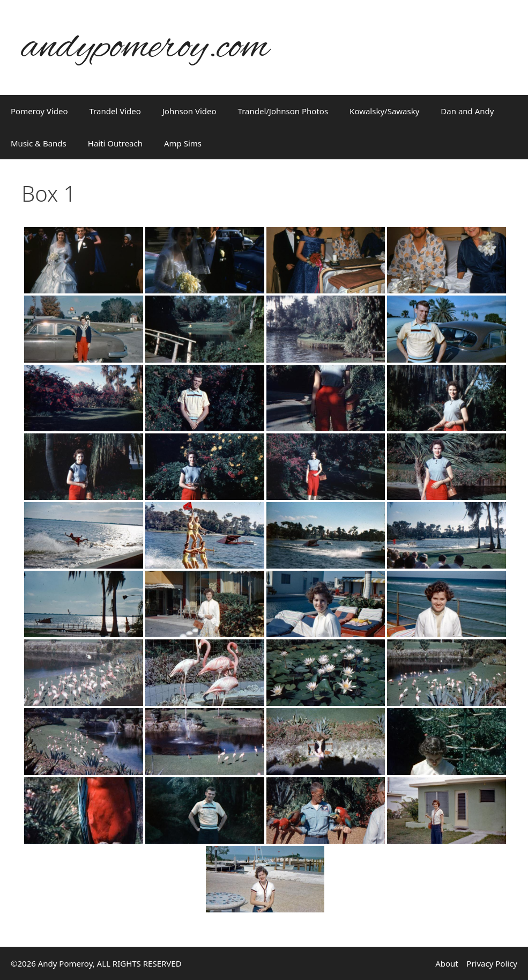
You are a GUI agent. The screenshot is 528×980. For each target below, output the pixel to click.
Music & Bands (39, 143)
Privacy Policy (492, 963)
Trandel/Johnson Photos (283, 111)
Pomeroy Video (39, 111)
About (447, 963)
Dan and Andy (467, 111)
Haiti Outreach (115, 143)
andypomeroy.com (145, 47)
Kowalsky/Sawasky (384, 111)
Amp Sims (183, 143)
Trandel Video (115, 111)
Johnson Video (189, 111)
